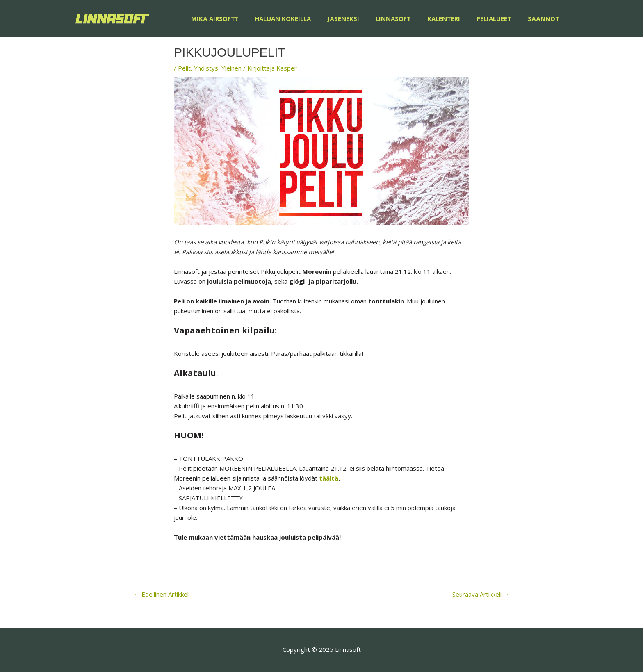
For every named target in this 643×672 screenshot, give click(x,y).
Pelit (184, 68)
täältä (329, 478)
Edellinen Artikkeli (162, 594)
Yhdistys (206, 68)
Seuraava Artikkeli (481, 594)
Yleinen (231, 68)
